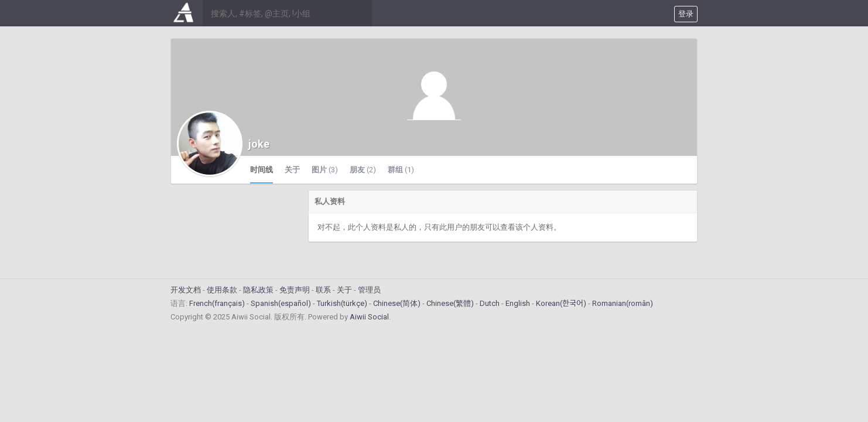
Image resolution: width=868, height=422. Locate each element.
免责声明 (295, 290)
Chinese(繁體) (450, 303)
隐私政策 (258, 290)
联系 (323, 290)
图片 (325, 170)
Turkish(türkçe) (342, 303)
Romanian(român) (623, 303)
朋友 (363, 170)
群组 (401, 170)
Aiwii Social (369, 317)
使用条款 (222, 290)
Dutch (490, 303)
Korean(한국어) (561, 303)
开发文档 (186, 290)
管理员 (369, 290)
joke (259, 144)
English (518, 303)
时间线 (262, 170)
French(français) (217, 303)
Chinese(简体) (397, 303)
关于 (292, 170)
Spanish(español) (281, 303)
